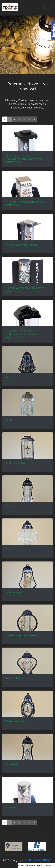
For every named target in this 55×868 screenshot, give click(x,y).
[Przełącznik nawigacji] (49, 7)
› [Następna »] (35, 119)
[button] (4, 48)
